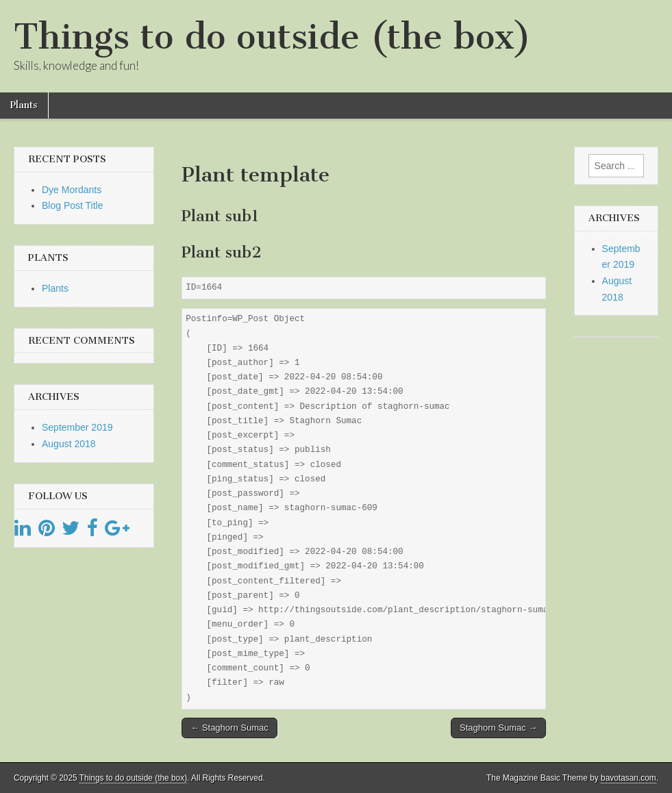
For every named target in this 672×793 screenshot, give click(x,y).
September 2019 (77, 427)
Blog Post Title (73, 205)
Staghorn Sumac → (498, 728)
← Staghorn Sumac (229, 728)
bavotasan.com (629, 778)
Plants (24, 105)
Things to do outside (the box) (272, 37)
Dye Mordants (72, 190)
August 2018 (69, 444)
